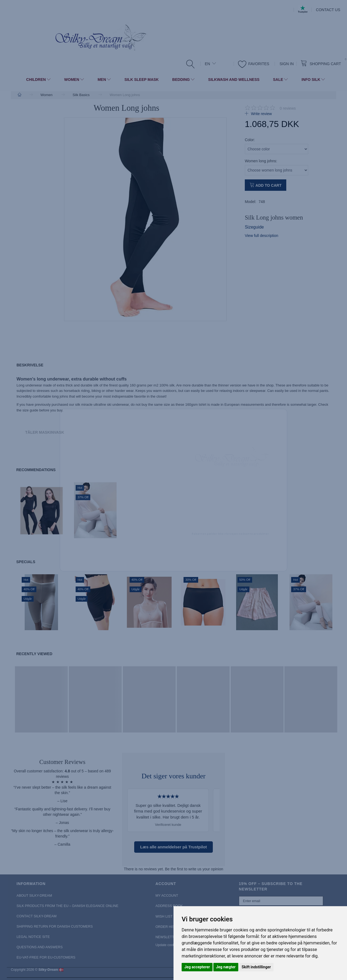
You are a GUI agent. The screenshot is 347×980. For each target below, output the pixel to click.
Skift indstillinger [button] (256, 967)
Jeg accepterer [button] (197, 967)
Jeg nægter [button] (226, 967)
